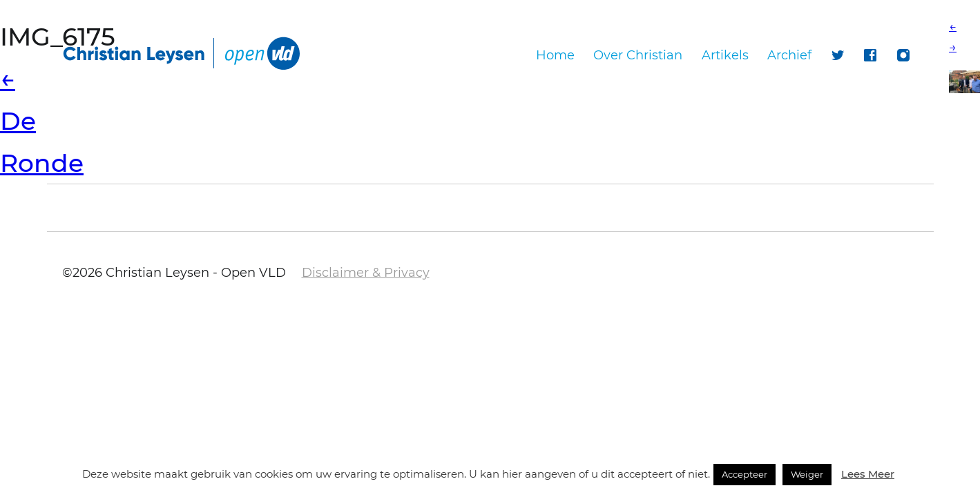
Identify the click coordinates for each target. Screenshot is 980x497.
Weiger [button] (807, 474)
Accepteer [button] (744, 474)
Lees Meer (868, 474)
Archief (789, 55)
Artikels (725, 55)
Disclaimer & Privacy (366, 273)
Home (555, 55)
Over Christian (638, 55)
